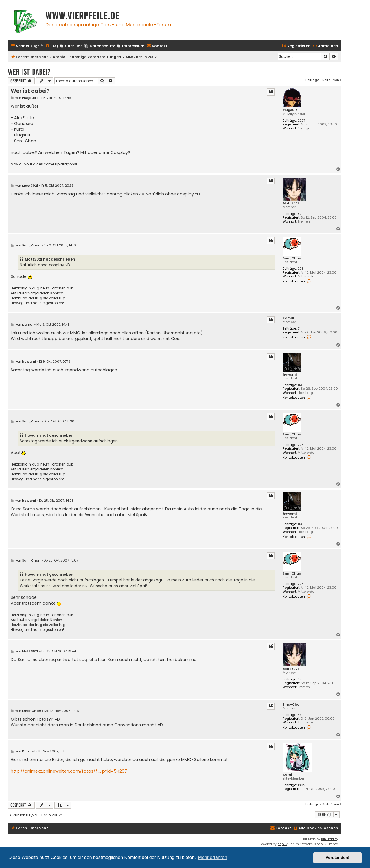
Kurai (287, 775)
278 (301, 269)
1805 (301, 785)
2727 (301, 121)
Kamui (288, 318)
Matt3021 (291, 203)
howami (290, 375)
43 (300, 715)
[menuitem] (51, 46)
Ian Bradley (330, 839)
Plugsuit (290, 110)
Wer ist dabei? (29, 72)
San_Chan (292, 258)
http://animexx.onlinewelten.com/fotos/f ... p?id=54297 (69, 771)
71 (299, 329)
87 (300, 214)
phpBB (282, 844)
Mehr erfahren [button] (212, 857)
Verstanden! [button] (338, 858)
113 (300, 385)
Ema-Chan (292, 704)
